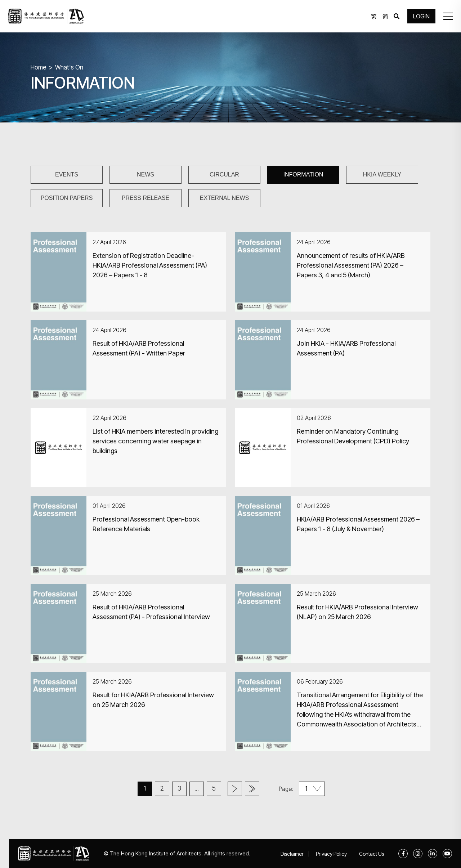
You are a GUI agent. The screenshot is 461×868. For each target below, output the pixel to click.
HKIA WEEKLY (382, 175)
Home (39, 67)
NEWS (146, 175)
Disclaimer (292, 854)
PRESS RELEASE (146, 198)
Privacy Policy (331, 854)
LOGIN (421, 16)
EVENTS (67, 175)
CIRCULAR (224, 175)
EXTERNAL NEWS (224, 198)
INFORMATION (303, 175)
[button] (448, 16)
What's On (69, 67)
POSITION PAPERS (67, 198)
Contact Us (372, 854)
